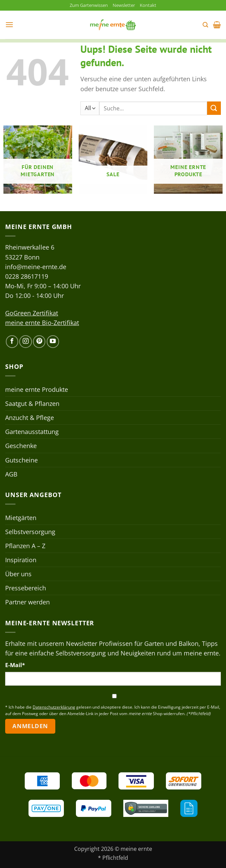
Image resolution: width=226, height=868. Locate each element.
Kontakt (152, 5)
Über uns (18, 575)
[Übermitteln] (214, 109)
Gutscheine (21, 460)
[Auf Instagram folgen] (25, 342)
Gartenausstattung (32, 432)
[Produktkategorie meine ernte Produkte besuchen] (188, 160)
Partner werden (27, 603)
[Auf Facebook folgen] (12, 342)
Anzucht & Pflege (30, 418)
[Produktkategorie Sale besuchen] (113, 160)
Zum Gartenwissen (87, 5)
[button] (10, 25)
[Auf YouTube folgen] (53, 342)
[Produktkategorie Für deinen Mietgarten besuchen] (38, 160)
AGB (11, 474)
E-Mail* (15, 666)
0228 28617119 (27, 277)
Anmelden (30, 727)
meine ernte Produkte (37, 390)
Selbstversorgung (30, 532)
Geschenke (21, 446)
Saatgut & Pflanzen (32, 404)
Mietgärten (21, 518)
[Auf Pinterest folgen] (39, 342)
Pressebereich (26, 589)
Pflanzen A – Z (25, 546)
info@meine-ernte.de (36, 267)
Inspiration (21, 560)
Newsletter (126, 5)
